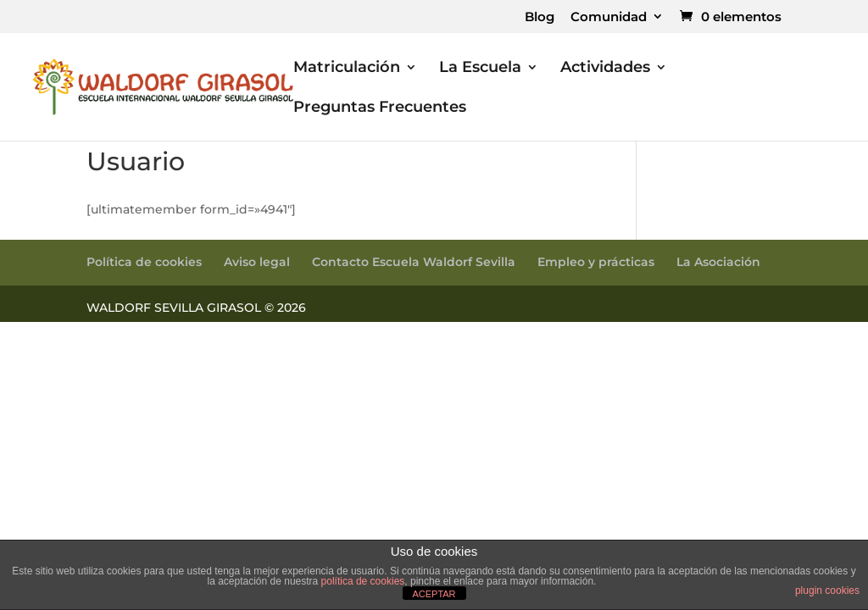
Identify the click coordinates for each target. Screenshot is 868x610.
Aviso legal (257, 262)
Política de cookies (144, 262)
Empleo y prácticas (596, 262)
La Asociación (718, 262)
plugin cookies (827, 591)
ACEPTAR (434, 594)
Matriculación (347, 69)
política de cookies (363, 581)
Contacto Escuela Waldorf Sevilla (414, 262)
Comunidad (609, 17)
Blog (540, 17)
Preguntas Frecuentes (380, 108)
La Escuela (480, 69)
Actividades (605, 69)
